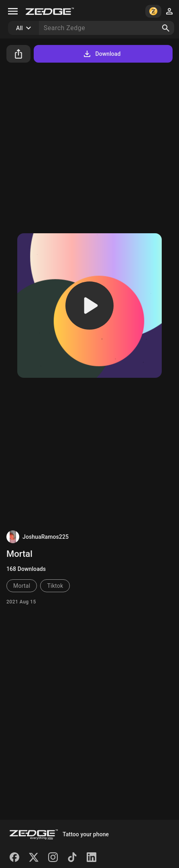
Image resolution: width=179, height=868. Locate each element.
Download (101, 54)
